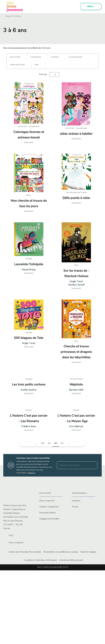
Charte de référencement (71, 560)
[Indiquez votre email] (74, 465)
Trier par (43, 74)
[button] (17, 57)
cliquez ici (32, 473)
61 (62, 443)
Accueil (8, 16)
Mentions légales (88, 552)
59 (49, 443)
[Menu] (91, 7)
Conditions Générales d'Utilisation (41, 560)
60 (56, 443)
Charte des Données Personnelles (25, 552)
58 (43, 443)
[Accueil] (15, 6)
